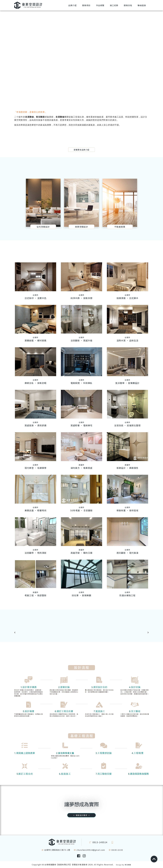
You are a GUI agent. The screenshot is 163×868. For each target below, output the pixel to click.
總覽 (100, 5)
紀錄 (114, 5)
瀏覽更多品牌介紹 (81, 150)
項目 (86, 5)
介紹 (72, 5)
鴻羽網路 (128, 865)
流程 (128, 5)
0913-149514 (100, 842)
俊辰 (142, 5)
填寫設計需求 (81, 815)
